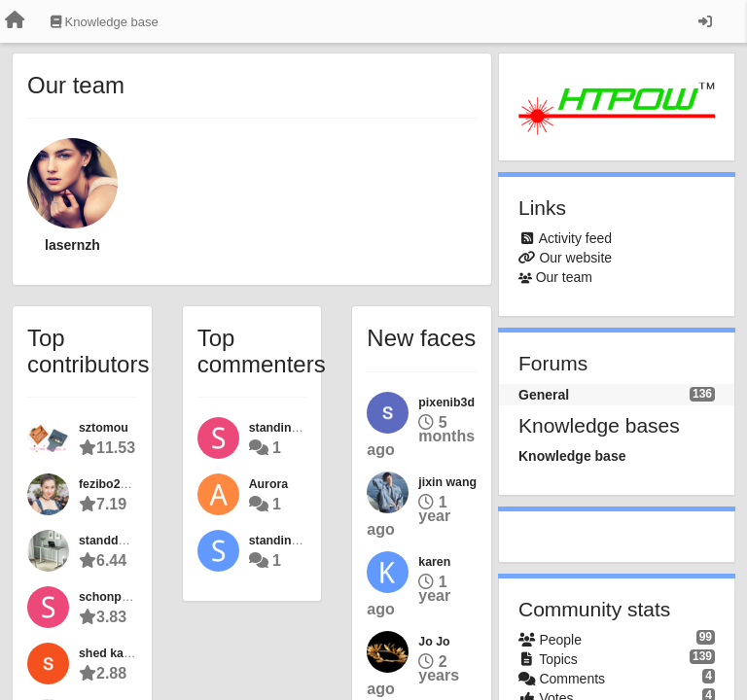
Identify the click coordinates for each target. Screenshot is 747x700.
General (544, 395)
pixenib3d (446, 402)
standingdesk (288, 428)
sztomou (104, 428)
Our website (575, 258)
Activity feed (575, 238)
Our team (564, 277)
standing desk (289, 541)
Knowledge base (572, 456)
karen (434, 562)
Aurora (268, 484)
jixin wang (447, 482)
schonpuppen (118, 597)
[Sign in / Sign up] (705, 21)
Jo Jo (434, 642)
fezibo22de (110, 484)
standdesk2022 (122, 541)
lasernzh (72, 245)
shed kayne (111, 653)
